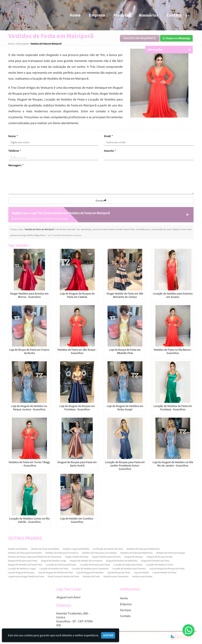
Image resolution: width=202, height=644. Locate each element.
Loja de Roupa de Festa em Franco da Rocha (29, 351)
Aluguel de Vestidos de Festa (155, 561)
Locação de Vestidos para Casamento (90, 568)
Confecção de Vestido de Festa (108, 549)
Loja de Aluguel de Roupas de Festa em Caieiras (77, 295)
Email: (108, 136)
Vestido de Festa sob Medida (45, 549)
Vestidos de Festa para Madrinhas (143, 549)
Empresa (97, 15)
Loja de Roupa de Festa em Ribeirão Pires (125, 351)
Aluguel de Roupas (134, 557)
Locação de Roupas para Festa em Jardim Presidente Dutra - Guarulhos (125, 466)
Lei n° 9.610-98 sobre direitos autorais (64, 235)
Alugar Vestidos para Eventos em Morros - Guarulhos (29, 295)
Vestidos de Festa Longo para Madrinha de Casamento (35, 557)
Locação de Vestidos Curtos (160, 565)
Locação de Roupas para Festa (95, 565)
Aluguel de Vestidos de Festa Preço (25, 565)
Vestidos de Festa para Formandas (25, 553)
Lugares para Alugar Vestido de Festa (26, 576)
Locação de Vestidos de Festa (54, 568)
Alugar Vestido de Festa (77, 557)
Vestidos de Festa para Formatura (62, 553)
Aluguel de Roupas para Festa (23, 561)
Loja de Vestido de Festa (164, 572)
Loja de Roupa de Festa (119, 572)
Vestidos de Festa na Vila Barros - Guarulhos (173, 351)
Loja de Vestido (141, 572)
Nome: (13, 136)
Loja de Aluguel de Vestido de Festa (55, 572)
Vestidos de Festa (91, 576)
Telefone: (15, 151)
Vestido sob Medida (18, 549)
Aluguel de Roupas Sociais (160, 557)
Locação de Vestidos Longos (22, 568)
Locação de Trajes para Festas (128, 565)
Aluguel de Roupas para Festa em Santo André (77, 464)
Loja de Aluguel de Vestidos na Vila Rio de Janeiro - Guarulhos (173, 464)
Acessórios (148, 15)
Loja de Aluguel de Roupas (21, 572)
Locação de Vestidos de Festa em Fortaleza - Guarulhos (173, 408)
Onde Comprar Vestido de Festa (63, 576)
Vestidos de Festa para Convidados (99, 553)
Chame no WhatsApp (176, 38)
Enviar (101, 201)
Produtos (122, 15)
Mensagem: (16, 165)
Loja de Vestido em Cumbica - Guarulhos (77, 520)
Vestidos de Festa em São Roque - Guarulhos (77, 351)
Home (75, 15)
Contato (174, 15)
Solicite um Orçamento (140, 38)
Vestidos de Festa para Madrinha (136, 553)
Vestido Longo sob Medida (76, 549)
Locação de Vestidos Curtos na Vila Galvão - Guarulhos (29, 520)
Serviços (126, 610)
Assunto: (110, 151)
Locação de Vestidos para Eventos (129, 568)
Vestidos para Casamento (116, 576)
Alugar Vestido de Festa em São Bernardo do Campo (125, 295)
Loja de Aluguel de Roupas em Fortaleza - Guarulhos (77, 408)
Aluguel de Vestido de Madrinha (122, 561)
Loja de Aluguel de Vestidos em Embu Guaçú (125, 408)
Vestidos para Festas (142, 576)
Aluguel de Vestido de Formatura (86, 561)
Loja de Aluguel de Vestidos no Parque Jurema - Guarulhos (29, 408)
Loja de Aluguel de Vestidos (90, 572)
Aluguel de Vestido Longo (54, 561)
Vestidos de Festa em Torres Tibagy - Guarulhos (29, 464)
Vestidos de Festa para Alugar (171, 553)
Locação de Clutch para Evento (61, 565)
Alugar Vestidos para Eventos (106, 557)
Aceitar (108, 635)
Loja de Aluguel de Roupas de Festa (167, 568)
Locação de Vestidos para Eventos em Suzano (173, 295)
